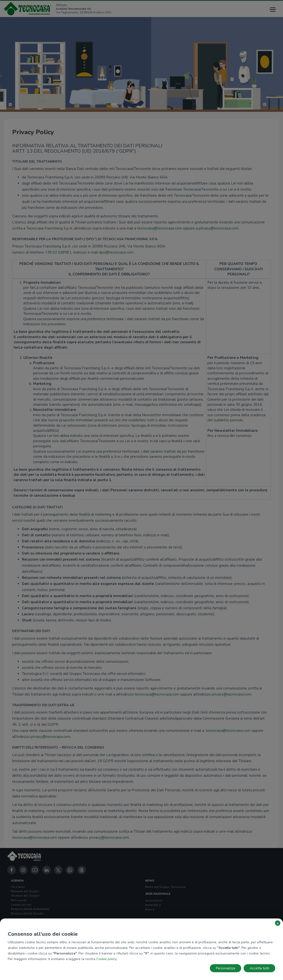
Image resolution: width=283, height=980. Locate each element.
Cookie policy (106, 959)
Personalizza (226, 968)
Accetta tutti (259, 968)
